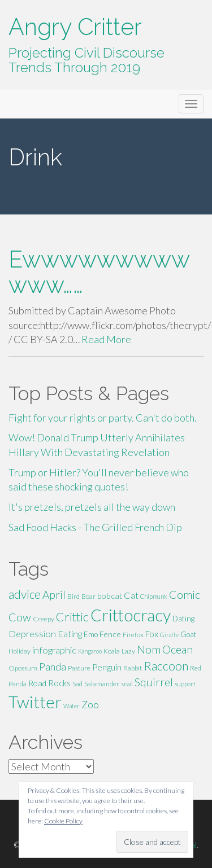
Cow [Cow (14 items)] (20, 617)
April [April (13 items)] (54, 595)
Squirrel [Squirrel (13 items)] (154, 682)
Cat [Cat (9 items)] (131, 595)
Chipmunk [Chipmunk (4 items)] (154, 596)
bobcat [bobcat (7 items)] (110, 596)
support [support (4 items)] (185, 684)
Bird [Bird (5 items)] (73, 596)
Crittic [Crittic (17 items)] (72, 617)
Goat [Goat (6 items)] (189, 634)
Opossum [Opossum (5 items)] (23, 668)
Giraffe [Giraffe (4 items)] (169, 635)
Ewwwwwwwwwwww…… (99, 272)
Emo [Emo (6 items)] (91, 634)
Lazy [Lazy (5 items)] (128, 651)
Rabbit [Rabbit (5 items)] (133, 668)
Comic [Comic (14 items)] (185, 594)
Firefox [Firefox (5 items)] (133, 635)
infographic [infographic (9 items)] (54, 650)
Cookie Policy (63, 821)
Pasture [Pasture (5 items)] (79, 668)
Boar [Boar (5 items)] (88, 596)
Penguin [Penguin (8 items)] (107, 667)
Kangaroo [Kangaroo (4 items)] (90, 651)
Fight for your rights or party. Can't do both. (103, 418)
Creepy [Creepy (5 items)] (44, 619)
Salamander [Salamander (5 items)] (102, 684)
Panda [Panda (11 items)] (53, 667)
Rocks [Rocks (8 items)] (59, 683)
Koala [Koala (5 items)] (112, 651)
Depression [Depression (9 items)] (32, 634)
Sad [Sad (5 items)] (77, 684)
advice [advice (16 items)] (25, 594)
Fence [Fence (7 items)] (110, 634)
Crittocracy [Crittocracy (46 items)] (131, 615)
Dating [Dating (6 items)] (183, 619)
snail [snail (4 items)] (127, 684)
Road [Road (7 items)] (37, 683)
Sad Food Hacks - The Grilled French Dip (95, 527)
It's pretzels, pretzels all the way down (92, 507)
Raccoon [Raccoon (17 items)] (166, 666)
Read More (106, 339)
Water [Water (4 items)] (72, 706)
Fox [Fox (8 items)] (152, 634)
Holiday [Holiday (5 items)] (20, 651)
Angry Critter (75, 27)
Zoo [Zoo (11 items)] (90, 704)
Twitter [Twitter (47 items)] (35, 702)
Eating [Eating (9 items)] (70, 634)
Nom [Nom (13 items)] (149, 649)
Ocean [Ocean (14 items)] (178, 649)
